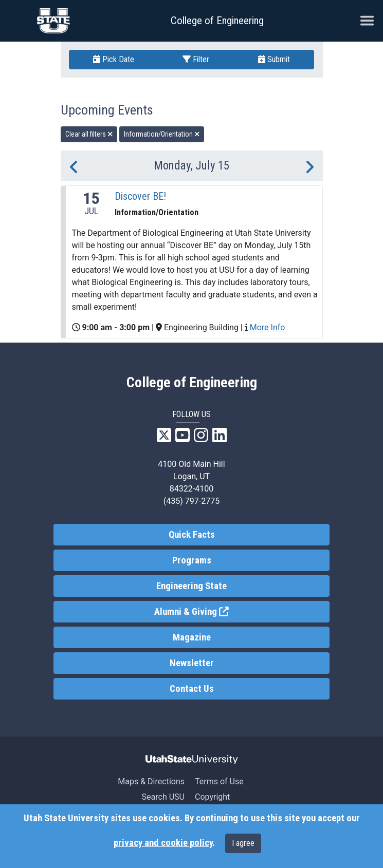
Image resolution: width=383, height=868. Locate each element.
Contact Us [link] (192, 689)
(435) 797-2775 (191, 501)
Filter (196, 59)
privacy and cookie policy (163, 843)
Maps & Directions (151, 781)
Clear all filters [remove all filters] (89, 134)
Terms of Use (219, 781)
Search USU (163, 797)
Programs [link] (192, 560)
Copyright (212, 797)
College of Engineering (217, 21)
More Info (268, 327)
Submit (274, 59)
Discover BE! (140, 196)
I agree (243, 843)
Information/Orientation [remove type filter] (162, 134)
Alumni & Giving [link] (229, 611)
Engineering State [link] (191, 586)
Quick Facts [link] (192, 535)
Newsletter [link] (192, 663)
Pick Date (114, 59)
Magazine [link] (192, 637)
